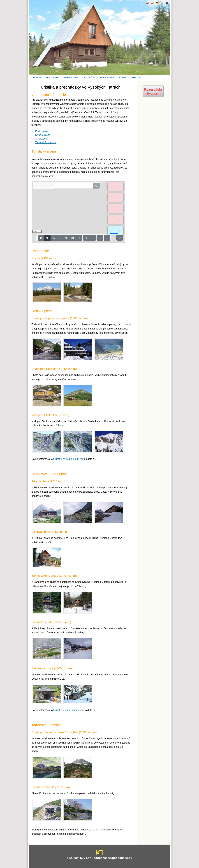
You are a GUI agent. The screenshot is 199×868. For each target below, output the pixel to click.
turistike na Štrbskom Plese (68, 459)
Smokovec (41, 139)
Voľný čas (89, 78)
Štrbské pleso (43, 135)
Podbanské (42, 131)
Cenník (123, 78)
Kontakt (137, 78)
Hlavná (37, 78)
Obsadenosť (107, 78)
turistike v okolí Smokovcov (68, 710)
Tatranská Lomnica (46, 142)
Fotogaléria (71, 78)
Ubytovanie (53, 78)
